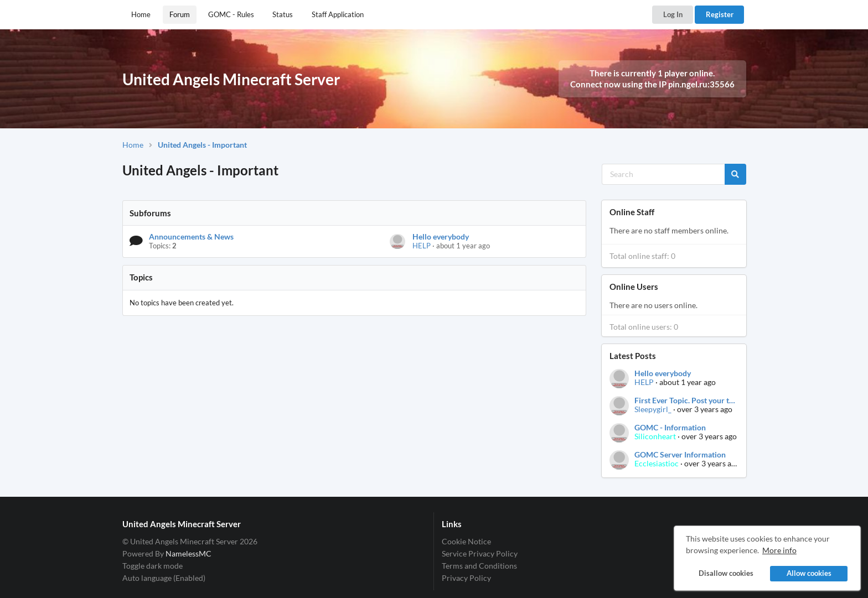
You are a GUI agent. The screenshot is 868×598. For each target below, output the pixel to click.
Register (720, 14)
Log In (673, 14)
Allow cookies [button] (809, 573)
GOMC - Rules (231, 14)
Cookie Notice (466, 542)
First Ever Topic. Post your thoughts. (686, 401)
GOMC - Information (670, 428)
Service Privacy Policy (480, 553)
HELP (422, 246)
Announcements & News (191, 236)
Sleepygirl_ (653, 409)
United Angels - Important (202, 145)
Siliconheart (655, 436)
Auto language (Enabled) (164, 578)
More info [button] (779, 550)
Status (283, 14)
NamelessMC (188, 553)
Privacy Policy (466, 578)
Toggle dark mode (153, 566)
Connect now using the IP (652, 84)
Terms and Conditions (479, 566)
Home (141, 14)
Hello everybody (441, 236)
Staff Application (338, 14)
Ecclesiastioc (657, 463)
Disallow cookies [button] (725, 573)
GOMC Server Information (680, 455)
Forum (180, 14)
